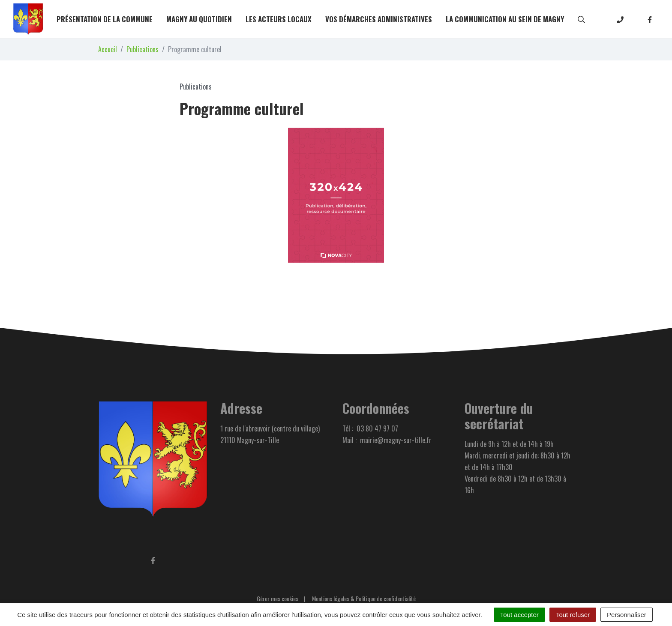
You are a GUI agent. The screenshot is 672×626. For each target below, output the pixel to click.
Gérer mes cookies (277, 598)
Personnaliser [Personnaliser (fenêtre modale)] (627, 615)
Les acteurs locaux (279, 19)
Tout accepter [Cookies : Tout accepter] (519, 615)
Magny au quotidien (199, 19)
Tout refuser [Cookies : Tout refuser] (573, 615)
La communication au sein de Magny (505, 19)
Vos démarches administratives (379, 19)
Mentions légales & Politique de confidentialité (364, 598)
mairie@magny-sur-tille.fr (396, 440)
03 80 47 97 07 (377, 428)
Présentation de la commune (105, 19)
